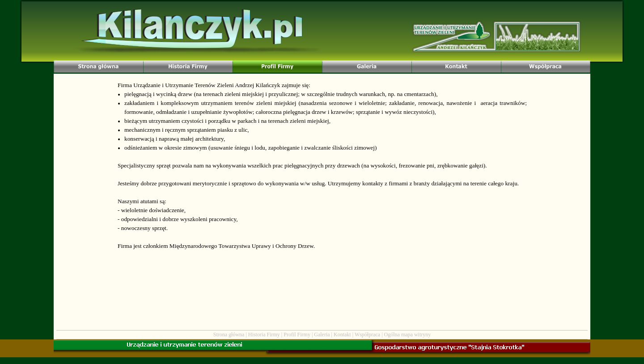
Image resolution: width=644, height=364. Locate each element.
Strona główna (229, 335)
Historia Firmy (264, 335)
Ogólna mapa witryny (408, 335)
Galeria (322, 335)
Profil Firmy (297, 335)
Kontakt (342, 335)
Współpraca (367, 335)
